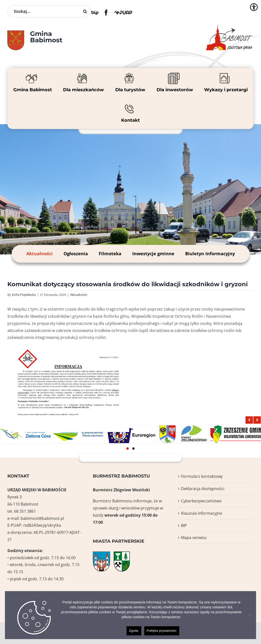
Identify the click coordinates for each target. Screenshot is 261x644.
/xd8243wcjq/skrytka (42, 525)
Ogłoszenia (76, 254)
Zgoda (134, 631)
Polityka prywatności (162, 631)
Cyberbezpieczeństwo (201, 501)
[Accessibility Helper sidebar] (254, 7)
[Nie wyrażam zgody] (250, 615)
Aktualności (40, 254)
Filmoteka (110, 254)
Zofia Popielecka (24, 295)
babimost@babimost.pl (42, 518)
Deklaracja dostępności (203, 489)
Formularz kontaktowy (202, 476)
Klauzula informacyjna (202, 513)
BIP (184, 525)
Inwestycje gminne (153, 254)
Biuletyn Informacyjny (210, 254)
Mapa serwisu (194, 538)
